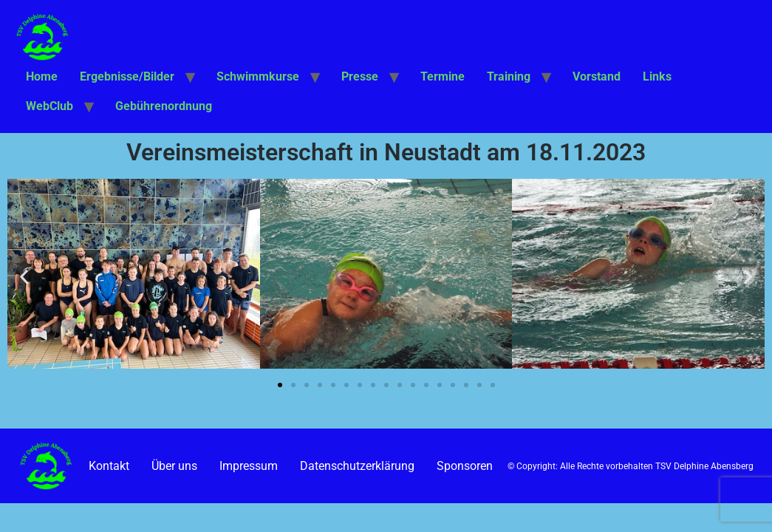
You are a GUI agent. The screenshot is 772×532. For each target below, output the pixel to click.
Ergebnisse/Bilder (127, 76)
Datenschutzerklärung (357, 466)
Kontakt (109, 466)
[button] (24, 276)
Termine (443, 76)
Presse (360, 76)
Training (509, 76)
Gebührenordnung (164, 106)
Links (657, 76)
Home (42, 76)
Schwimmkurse (258, 76)
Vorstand (597, 76)
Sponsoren (465, 466)
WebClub (49, 106)
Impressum (249, 466)
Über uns (174, 466)
